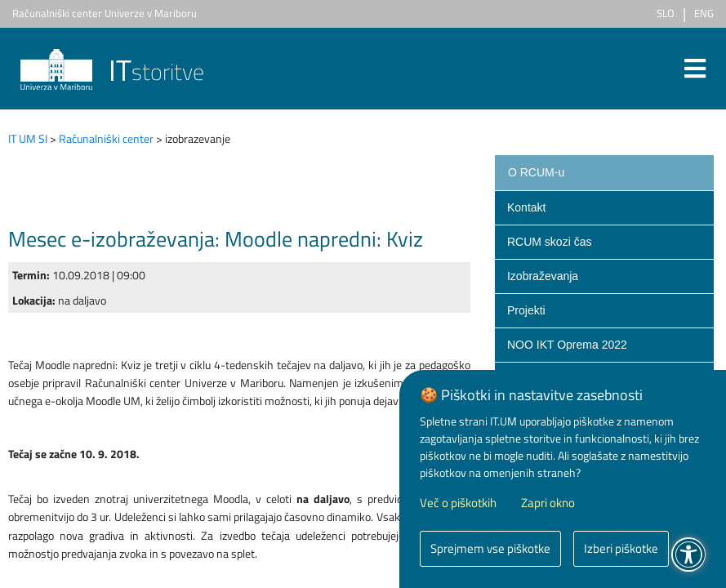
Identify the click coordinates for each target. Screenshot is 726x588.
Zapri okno (548, 503)
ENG (704, 13)
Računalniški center (106, 138)
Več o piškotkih (458, 503)
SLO (666, 13)
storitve (112, 71)
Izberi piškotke (621, 548)
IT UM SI (28, 138)
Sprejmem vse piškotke (490, 548)
